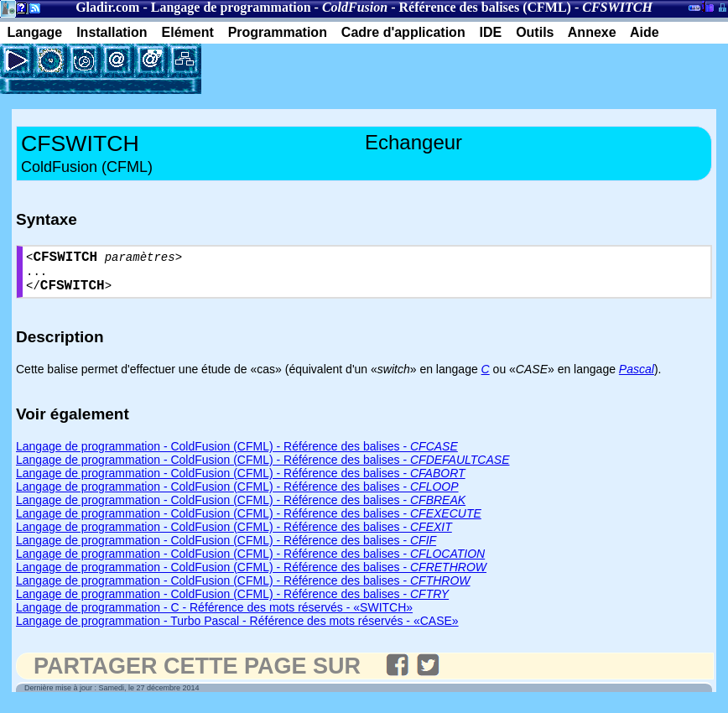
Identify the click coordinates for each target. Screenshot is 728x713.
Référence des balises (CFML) (485, 7)
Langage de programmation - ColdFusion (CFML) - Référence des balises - (237, 455)
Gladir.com (107, 7)
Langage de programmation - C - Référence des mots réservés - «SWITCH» (214, 617)
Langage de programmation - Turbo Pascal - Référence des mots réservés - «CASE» (237, 630)
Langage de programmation (231, 7)
